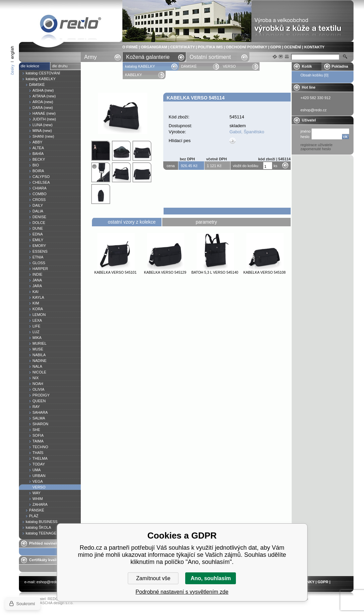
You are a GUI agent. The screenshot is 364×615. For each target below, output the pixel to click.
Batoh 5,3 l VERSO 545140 (215, 272)
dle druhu (60, 66)
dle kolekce (30, 66)
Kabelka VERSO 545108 (264, 272)
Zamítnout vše (153, 578)
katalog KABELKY (140, 66)
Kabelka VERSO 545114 (71, 25)
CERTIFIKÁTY (183, 47)
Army (90, 57)
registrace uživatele (317, 145)
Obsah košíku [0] (314, 75)
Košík (307, 66)
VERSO (229, 66)
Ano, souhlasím (211, 578)
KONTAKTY (314, 47)
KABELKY (134, 75)
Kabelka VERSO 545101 (115, 272)
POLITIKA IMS (211, 47)
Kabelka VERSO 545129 (165, 272)
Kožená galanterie (148, 57)
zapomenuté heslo (316, 149)
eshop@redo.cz (50, 582)
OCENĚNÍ (293, 47)
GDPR (276, 47)
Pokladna (340, 66)
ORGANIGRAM (154, 47)
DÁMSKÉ (189, 66)
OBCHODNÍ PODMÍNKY (246, 47)
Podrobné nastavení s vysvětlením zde (182, 592)
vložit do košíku (246, 166)
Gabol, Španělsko (247, 132)
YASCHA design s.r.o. (55, 603)
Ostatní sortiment (210, 57)
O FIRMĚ (130, 47)
